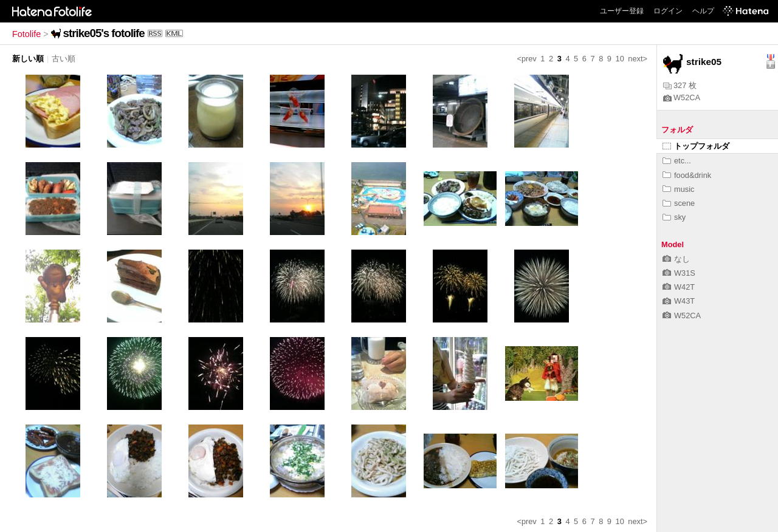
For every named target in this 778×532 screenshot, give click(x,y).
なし (676, 259)
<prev (526, 59)
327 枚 (680, 85)
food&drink (687, 175)
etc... (677, 161)
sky (674, 217)
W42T (679, 287)
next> (638, 59)
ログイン (668, 11)
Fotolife (26, 34)
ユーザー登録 (622, 11)
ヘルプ (703, 11)
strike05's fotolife (104, 33)
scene (679, 203)
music (678, 189)
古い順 (64, 59)
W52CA (682, 97)
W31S (679, 273)
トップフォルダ (696, 146)
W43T (679, 301)
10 (620, 59)
